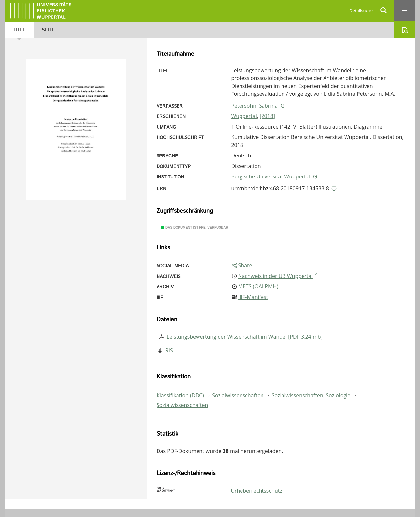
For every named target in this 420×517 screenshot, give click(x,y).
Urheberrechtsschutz (256, 491)
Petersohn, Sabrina (254, 106)
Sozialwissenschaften (238, 395)
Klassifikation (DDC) (180, 395)
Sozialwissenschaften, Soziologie (311, 395)
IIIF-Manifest (253, 297)
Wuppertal (244, 116)
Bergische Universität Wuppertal (270, 176)
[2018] (267, 116)
